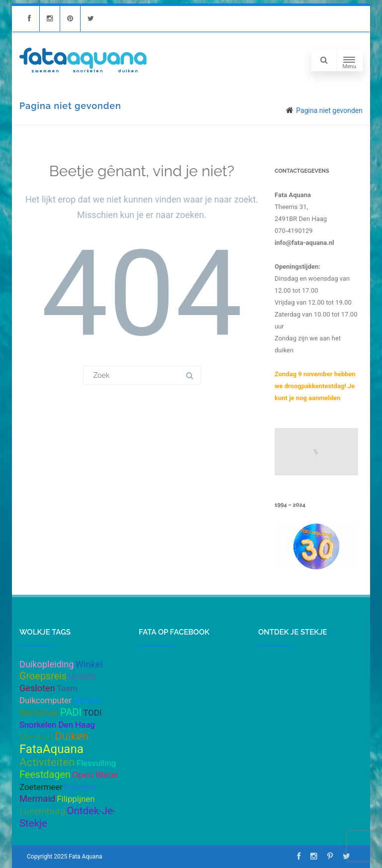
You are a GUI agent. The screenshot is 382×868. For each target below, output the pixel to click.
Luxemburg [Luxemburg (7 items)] (42, 811)
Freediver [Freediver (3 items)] (80, 787)
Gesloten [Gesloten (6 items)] (37, 688)
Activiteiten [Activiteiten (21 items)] (47, 762)
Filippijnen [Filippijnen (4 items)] (76, 799)
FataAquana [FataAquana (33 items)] (51, 749)
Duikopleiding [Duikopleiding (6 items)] (47, 664)
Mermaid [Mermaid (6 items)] (37, 799)
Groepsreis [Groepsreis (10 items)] (43, 676)
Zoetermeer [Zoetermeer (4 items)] (41, 787)
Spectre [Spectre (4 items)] (87, 700)
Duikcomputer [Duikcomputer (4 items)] (46, 700)
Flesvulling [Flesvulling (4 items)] (96, 763)
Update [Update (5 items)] (82, 676)
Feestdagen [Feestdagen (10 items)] (45, 775)
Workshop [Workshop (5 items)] (39, 713)
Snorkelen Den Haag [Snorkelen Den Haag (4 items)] (57, 725)
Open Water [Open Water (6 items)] (95, 775)
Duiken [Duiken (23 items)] (72, 736)
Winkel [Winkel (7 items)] (89, 664)
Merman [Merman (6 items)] (36, 737)
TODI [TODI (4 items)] (92, 713)
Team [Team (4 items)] (67, 688)
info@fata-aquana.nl (304, 243)
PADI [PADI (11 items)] (71, 712)
